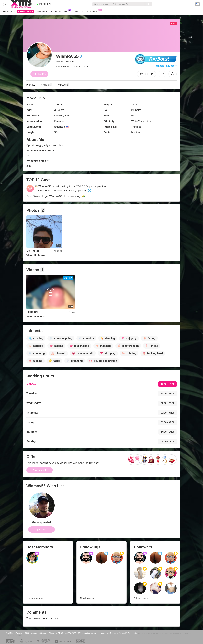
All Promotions (61, 11)
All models (9, 11)
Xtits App (93, 11)
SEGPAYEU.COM (75, 633)
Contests (78, 11)
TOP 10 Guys (84, 186)
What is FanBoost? (166, 66)
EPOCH (61, 633)
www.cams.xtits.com (38, 633)
